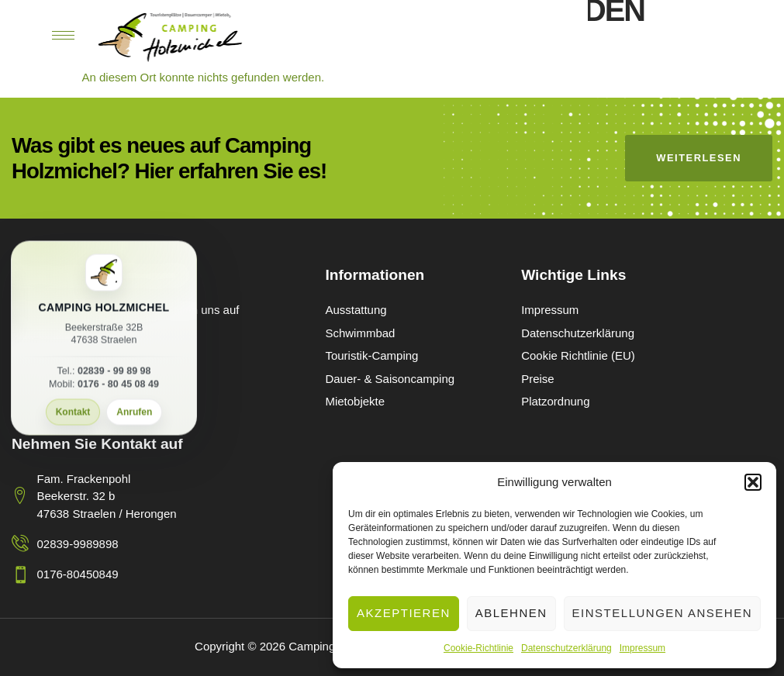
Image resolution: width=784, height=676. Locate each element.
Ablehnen (511, 613)
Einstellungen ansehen (662, 613)
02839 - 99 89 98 (114, 371)
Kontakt (73, 412)
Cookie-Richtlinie (478, 648)
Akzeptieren (404, 613)
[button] (753, 482)
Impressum (642, 648)
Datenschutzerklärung (566, 648)
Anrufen (134, 412)
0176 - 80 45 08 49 (118, 385)
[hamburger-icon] (63, 35)
